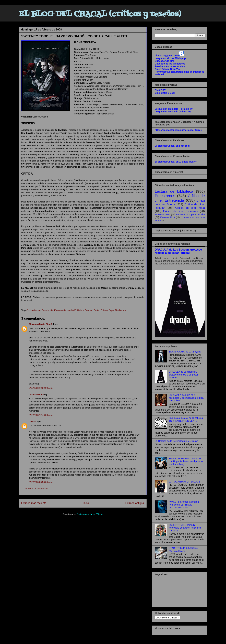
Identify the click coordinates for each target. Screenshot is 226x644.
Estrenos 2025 (163, 214)
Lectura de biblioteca (174, 191)
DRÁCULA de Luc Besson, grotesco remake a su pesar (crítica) (178, 251)
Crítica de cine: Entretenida (40, 310)
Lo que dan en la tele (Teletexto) (173, 112)
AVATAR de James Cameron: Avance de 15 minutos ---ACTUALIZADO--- (184, 505)
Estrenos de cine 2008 (65, 310)
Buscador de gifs (164, 61)
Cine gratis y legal (165, 93)
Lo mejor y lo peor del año (190, 214)
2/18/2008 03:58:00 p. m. (41, 482)
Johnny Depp (107, 310)
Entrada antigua (135, 503)
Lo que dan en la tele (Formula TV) (174, 109)
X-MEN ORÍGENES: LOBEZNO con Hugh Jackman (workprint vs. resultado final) (186, 461)
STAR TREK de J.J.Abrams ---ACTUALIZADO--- (185, 549)
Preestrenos (165, 196)
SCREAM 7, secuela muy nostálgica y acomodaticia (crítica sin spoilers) (186, 398)
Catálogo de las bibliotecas (170, 64)
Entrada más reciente (34, 503)
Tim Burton (120, 310)
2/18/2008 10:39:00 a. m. (41, 388)
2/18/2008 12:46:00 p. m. (41, 415)
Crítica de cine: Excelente (181, 211)
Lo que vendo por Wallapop (170, 58)
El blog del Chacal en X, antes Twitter (176, 162)
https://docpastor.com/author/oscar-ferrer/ (179, 130)
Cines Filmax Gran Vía (167, 69)
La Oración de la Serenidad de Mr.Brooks (177, 441)
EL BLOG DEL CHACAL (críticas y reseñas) (100, 14)
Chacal (33, 421)
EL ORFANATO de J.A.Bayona (185, 352)
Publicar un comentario (37, 489)
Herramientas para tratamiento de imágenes (180, 72)
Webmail (160, 74)
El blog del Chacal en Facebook (173, 146)
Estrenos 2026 (167, 217)
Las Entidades (36, 394)
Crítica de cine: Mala (190, 208)
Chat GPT (160, 90)
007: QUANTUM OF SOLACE (184, 482)
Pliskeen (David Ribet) (40, 324)
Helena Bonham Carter (88, 310)
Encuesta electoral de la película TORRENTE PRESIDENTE (186, 419)
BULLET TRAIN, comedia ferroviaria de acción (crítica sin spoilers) (185, 528)
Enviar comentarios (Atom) (90, 514)
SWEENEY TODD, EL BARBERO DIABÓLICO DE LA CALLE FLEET (74, 36)
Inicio (86, 503)
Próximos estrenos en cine (170, 66)
